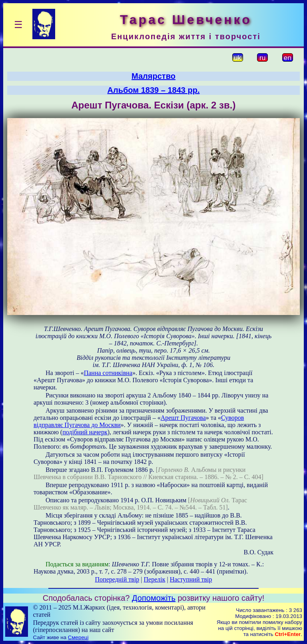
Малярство (153, 76)
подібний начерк (85, 432)
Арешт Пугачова (183, 418)
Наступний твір (191, 579)
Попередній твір (117, 579)
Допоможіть (154, 598)
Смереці (78, 637)
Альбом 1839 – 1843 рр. (154, 90)
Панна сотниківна (108, 373)
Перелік (155, 579)
